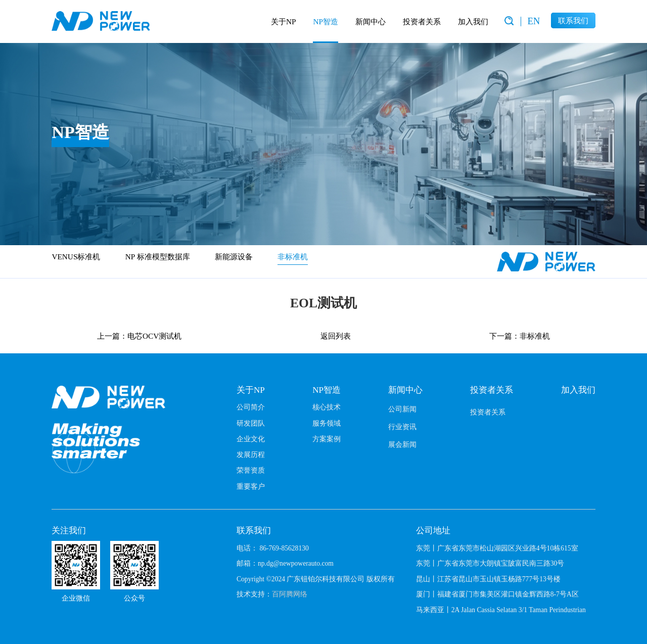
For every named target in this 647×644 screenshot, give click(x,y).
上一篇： (139, 336)
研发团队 (251, 423)
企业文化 (251, 439)
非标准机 (293, 257)
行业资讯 (402, 427)
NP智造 (326, 21)
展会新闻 (402, 444)
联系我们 (573, 20)
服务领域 (327, 423)
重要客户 (251, 486)
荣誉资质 (251, 470)
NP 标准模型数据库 (158, 257)
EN (534, 21)
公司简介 (251, 407)
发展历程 (251, 454)
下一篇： (520, 336)
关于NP (284, 21)
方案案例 (327, 439)
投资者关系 (422, 21)
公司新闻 (402, 409)
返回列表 (336, 336)
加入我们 (473, 21)
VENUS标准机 (76, 257)
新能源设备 (234, 257)
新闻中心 (371, 21)
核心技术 (327, 407)
